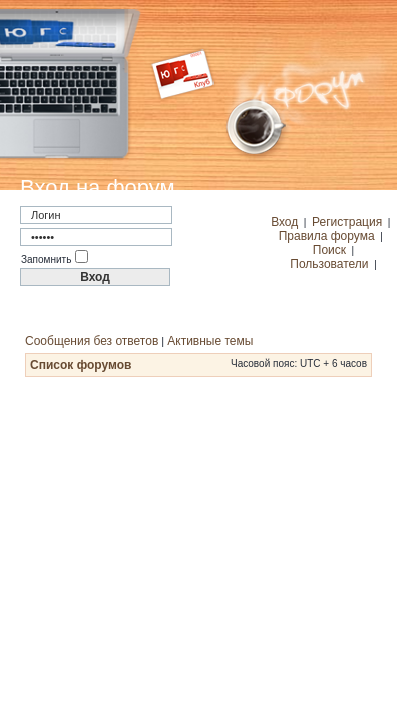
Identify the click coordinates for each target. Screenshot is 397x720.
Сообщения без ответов (91, 341)
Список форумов (80, 365)
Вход (284, 222)
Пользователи (329, 264)
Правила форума (327, 236)
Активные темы (210, 341)
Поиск (329, 250)
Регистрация (347, 222)
